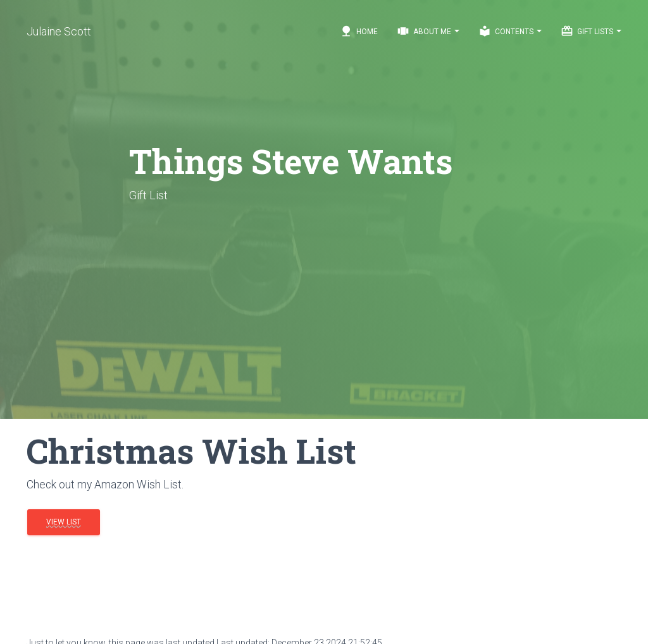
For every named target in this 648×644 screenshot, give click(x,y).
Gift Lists (591, 31)
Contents (510, 31)
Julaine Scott (59, 31)
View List (64, 522)
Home (359, 31)
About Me (428, 31)
